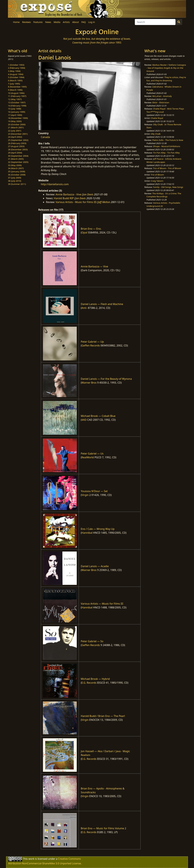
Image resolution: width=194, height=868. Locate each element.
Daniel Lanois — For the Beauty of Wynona (106, 379)
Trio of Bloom (157, 175)
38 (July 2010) (15, 181)
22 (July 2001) (15, 131)
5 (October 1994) (16, 77)
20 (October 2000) (17, 124)
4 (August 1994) (16, 74)
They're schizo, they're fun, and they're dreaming (166, 79)
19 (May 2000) (15, 121)
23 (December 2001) (18, 134)
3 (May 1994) (14, 71)
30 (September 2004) (18, 156)
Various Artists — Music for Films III (102, 604)
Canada (45, 137)
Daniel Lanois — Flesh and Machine (102, 304)
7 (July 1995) (14, 84)
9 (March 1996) (15, 90)
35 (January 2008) (17, 171)
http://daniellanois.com (55, 184)
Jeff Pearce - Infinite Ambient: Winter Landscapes (164, 160)
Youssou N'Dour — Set (94, 491)
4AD (84, 420)
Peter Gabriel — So (92, 641)
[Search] (155, 22)
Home (16, 22)
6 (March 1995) (15, 80)
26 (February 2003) (17, 143)
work (31, 859)
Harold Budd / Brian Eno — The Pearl (103, 716)
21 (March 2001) (16, 127)
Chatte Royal (157, 118)
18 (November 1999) (18, 118)
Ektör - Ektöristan (161, 102)
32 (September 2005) (18, 162)
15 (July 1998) (15, 109)
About (76, 22)
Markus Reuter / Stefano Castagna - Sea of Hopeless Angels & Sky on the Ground (166, 68)
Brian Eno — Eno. (91, 229)
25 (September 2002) (18, 140)
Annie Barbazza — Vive (94, 266)
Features (38, 22)
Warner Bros (89, 383)
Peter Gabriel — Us (92, 454)
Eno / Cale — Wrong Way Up (98, 529)
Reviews (26, 22)
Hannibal (87, 533)
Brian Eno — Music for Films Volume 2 (103, 828)
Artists (66, 22)
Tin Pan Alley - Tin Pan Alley (166, 153)
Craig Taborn (157, 181)
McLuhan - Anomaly (162, 96)
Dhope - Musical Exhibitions (167, 146)
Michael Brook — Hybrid (95, 679)
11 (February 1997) (17, 96)
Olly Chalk (156, 134)
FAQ (84, 22)
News (48, 22)
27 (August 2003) (16, 146)
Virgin (85, 495)
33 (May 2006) (15, 165)
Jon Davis (88, 194)
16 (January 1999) (17, 112)
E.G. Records (89, 683)
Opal (84, 232)
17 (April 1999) (15, 115)
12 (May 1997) (15, 99)
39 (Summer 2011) (17, 184)
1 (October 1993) (16, 65)
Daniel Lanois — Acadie (95, 566)
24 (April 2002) (15, 137)
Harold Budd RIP (64, 198)
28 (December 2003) (18, 149)
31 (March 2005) (16, 159)
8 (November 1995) (17, 87)
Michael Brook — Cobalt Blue (98, 416)
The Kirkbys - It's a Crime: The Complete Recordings (164, 195)
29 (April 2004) (15, 153)
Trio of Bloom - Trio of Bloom (167, 168)
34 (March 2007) (16, 168)
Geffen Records (91, 345)
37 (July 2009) (15, 178)
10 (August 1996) (16, 93)
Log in (91, 22)
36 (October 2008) (17, 175)
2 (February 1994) (17, 68)
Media (57, 22)
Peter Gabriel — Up (92, 342)
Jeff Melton (104, 202)
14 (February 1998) (17, 106)
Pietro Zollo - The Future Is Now (168, 140)
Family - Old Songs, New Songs (168, 187)
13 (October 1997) (17, 102)
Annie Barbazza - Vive (68, 194)
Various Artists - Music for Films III (76, 202)
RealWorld (88, 457)
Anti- (84, 308)
